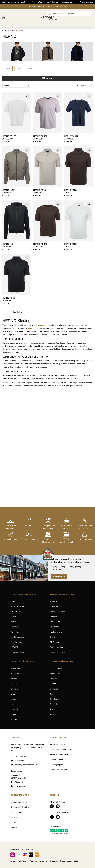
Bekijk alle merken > (19, 652)
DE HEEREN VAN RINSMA (61, 749)
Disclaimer (23, 861)
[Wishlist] (51, 20)
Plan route (19, 782)
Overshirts (54, 704)
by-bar (13, 622)
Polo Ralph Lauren (58, 611)
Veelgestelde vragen (19, 802)
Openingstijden (21, 786)
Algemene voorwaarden (39, 861)
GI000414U (7, 193)
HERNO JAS (8, 244)
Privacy (13, 861)
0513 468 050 (21, 756)
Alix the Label (16, 642)
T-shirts (29, 69)
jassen (30, 328)
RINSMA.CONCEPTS (59, 754)
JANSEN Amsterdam (19, 637)
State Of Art (55, 622)
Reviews (14, 827)
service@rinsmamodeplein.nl (27, 765)
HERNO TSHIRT (9, 136)
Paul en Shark (56, 632)
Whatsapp (19, 760)
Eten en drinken (57, 759)
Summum (15, 627)
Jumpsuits (15, 709)
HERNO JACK (8, 190)
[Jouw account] (46, 20)
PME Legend (55, 642)
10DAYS (14, 647)
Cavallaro (54, 616)
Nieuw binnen (17, 668)
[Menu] (4, 17)
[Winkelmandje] (56, 20)
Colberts (54, 684)
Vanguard (54, 601)
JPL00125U (38, 193)
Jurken (13, 714)
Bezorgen (15, 817)
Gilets (13, 694)
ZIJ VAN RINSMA (57, 744)
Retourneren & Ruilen (20, 807)
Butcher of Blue (57, 647)
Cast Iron (54, 606)
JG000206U (8, 139)
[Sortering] (17, 85)
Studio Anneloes (18, 606)
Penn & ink (15, 632)
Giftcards (54, 689)
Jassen (8, 69)
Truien (53, 709)
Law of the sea (56, 627)
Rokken (14, 719)
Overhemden (55, 699)
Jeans (13, 704)
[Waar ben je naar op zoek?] (69, 14)
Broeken (14, 689)
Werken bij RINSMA (59, 770)
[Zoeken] (50, 14)
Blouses (14, 684)
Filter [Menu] (47, 78)
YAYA (13, 601)
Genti (52, 637)
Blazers (14, 679)
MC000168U (8, 247)
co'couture (15, 611)
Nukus (13, 616)
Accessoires (16, 673)
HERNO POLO (40, 190)
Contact (14, 822)
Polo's (19, 69)
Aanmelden (59, 576)
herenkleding (39, 325)
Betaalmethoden (18, 812)
